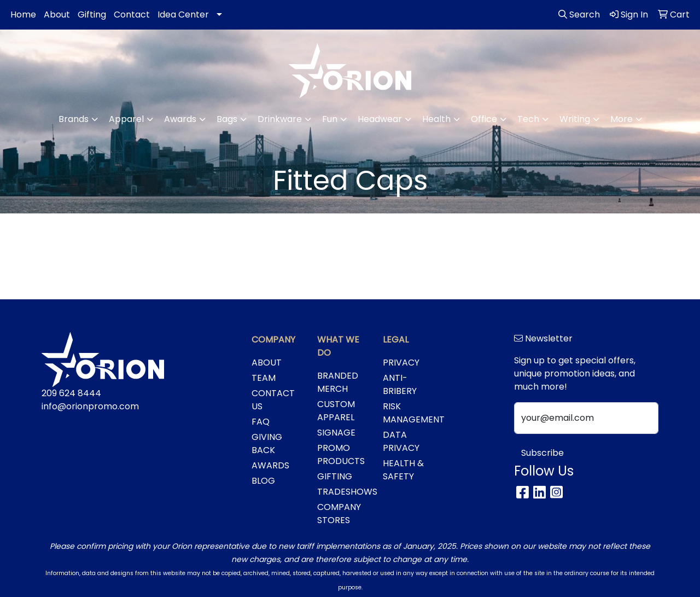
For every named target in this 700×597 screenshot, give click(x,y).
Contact (132, 15)
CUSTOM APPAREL (336, 411)
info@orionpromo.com (90, 406)
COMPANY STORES (339, 514)
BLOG (263, 481)
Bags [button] (227, 119)
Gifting (92, 15)
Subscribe (542, 453)
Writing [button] (575, 119)
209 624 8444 (71, 393)
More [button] (622, 119)
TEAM (264, 378)
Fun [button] (330, 119)
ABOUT (267, 363)
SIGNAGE (336, 433)
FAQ (261, 422)
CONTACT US (273, 400)
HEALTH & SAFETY (403, 470)
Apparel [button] (126, 119)
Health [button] (436, 119)
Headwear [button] (380, 119)
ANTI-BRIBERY (400, 384)
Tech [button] (528, 119)
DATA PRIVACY (401, 441)
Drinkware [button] (280, 119)
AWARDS (270, 465)
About (57, 15)
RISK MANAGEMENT (409, 413)
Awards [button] (180, 119)
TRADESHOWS (343, 492)
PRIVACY (401, 363)
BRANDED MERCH (338, 382)
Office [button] (484, 119)
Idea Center (183, 15)
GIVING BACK (267, 444)
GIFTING (335, 476)
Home (23, 15)
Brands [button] (74, 119)
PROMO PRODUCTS (341, 454)
